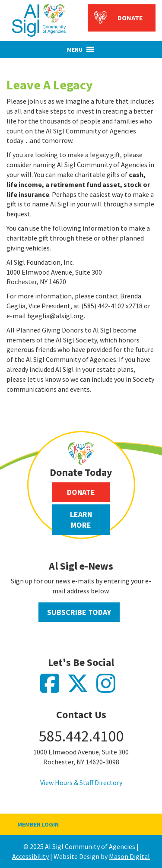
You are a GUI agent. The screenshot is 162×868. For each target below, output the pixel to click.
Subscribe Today (79, 612)
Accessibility (30, 856)
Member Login (38, 824)
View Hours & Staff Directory (81, 782)
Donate (130, 18)
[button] (75, 50)
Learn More (81, 520)
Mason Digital (129, 856)
